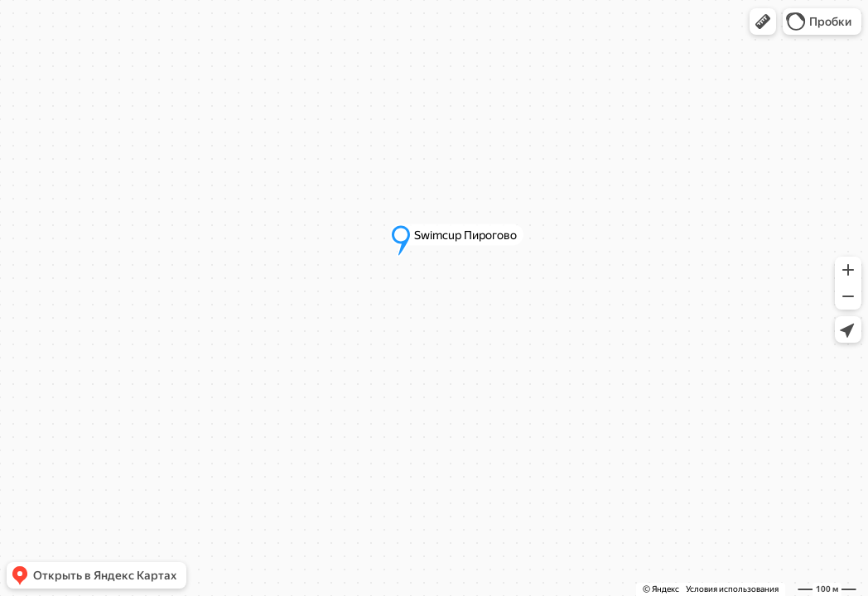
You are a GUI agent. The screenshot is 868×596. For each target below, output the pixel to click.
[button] (763, 22)
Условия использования (732, 589)
